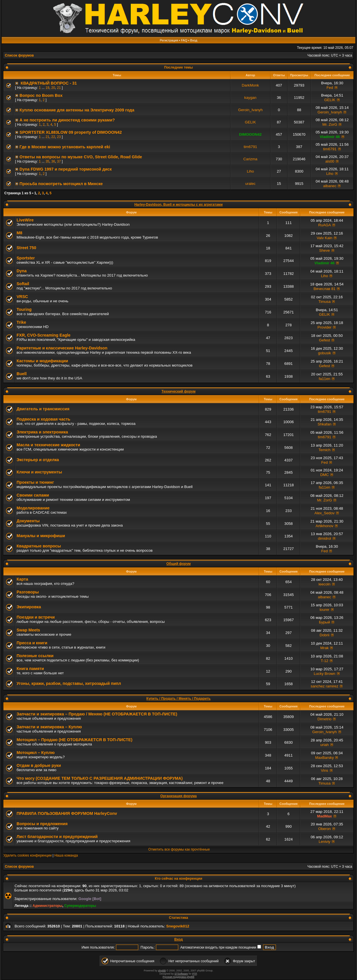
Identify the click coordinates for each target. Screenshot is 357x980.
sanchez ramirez (325, 686)
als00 (330, 161)
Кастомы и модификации (42, 361)
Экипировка (29, 607)
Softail (23, 284)
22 (53, 137)
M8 (19, 233)
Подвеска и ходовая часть (43, 419)
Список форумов (19, 55)
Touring (24, 309)
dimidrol (324, 538)
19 (47, 88)
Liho (250, 171)
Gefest (325, 340)
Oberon (324, 829)
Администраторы (47, 906)
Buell (22, 374)
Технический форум (178, 391)
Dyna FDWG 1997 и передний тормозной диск (66, 169)
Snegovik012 (178, 926)
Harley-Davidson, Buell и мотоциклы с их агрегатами (178, 205)
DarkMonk (250, 85)
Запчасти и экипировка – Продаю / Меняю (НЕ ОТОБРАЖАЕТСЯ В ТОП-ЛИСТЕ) (97, 714)
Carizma (250, 159)
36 (53, 161)
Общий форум (178, 564)
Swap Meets (28, 630)
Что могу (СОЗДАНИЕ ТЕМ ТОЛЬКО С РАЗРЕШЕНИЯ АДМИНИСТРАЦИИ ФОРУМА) (100, 778)
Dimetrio (325, 719)
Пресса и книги (32, 643)
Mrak (325, 648)
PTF (194, 974)
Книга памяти (30, 669)
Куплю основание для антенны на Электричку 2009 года (77, 110)
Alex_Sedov (324, 513)
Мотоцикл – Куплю (36, 753)
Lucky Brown (324, 674)
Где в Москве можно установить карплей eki (65, 147)
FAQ (184, 40)
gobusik (324, 353)
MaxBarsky (325, 758)
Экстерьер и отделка (38, 460)
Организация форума (178, 796)
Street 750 (26, 248)
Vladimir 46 (330, 137)
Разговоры (28, 592)
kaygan (250, 98)
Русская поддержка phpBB (179, 977)
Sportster (26, 258)
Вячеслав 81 (325, 289)
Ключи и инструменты (39, 472)
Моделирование (33, 508)
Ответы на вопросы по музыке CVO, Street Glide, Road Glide (81, 157)
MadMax (324, 816)
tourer (324, 610)
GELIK (330, 100)
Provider (325, 327)
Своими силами (33, 495)
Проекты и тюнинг (35, 482)
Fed (330, 88)
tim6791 (250, 147)
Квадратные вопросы (39, 546)
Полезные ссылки (35, 656)
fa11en (324, 379)
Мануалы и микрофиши (41, 536)
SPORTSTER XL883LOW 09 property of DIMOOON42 (71, 132)
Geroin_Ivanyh (250, 110)
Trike (21, 322)
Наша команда (66, 855)
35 (47, 161)
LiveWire (25, 220)
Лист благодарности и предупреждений (57, 837)
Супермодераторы (80, 906)
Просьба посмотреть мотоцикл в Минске (61, 184)
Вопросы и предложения (42, 824)
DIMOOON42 (250, 134)
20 (53, 88)
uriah (325, 745)
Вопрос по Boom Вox (41, 95)
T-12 (324, 661)
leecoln (324, 584)
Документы (28, 521)
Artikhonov (324, 526)
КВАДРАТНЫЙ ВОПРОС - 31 (48, 83)
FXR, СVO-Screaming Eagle (44, 335)
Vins (324, 770)
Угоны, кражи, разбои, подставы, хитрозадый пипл (69, 683)
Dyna (22, 271)
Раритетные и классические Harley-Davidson (62, 348)
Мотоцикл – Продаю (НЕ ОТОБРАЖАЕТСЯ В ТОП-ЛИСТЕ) (74, 740)
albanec (330, 186)
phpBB (162, 971)
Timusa (325, 302)
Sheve (324, 250)
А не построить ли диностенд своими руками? (67, 120)
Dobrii (324, 635)
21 (59, 88)
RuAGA (324, 225)
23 (59, 137)
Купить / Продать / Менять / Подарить (179, 699)
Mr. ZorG (330, 124)
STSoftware (181, 974)
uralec (250, 184)
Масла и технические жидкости (48, 445)
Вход (194, 40)
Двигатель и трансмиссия (43, 409)
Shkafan (324, 424)
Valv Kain (325, 238)
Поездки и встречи (36, 617)
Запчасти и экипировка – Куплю (49, 727)
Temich (324, 450)
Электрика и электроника (42, 432)
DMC (324, 475)
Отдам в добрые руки (39, 765)
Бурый (325, 622)
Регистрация (169, 40)
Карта (22, 579)
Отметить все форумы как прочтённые (179, 849)
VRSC (22, 297)
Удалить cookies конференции (28, 855)
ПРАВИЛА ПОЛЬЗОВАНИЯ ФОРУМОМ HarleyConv (67, 813)
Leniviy (325, 842)
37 (59, 161)
